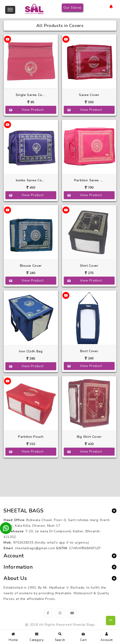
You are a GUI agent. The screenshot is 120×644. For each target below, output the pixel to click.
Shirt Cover (89, 266)
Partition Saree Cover (89, 180)
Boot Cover (89, 351)
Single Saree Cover (31, 95)
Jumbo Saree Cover (31, 180)
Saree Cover (89, 95)
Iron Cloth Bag (31, 351)
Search (60, 637)
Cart (83, 637)
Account (107, 637)
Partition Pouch (31, 437)
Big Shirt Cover (89, 437)
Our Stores (73, 8)
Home (13, 637)
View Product (33, 110)
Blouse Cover (31, 266)
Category (37, 637)
